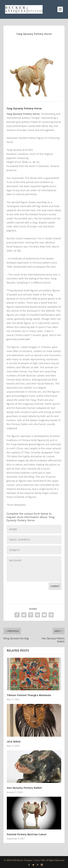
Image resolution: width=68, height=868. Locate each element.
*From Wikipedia (16, 505)
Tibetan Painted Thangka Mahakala (29, 695)
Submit (55, 586)
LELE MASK (14, 742)
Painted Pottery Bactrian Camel (27, 834)
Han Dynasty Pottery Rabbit (24, 788)
